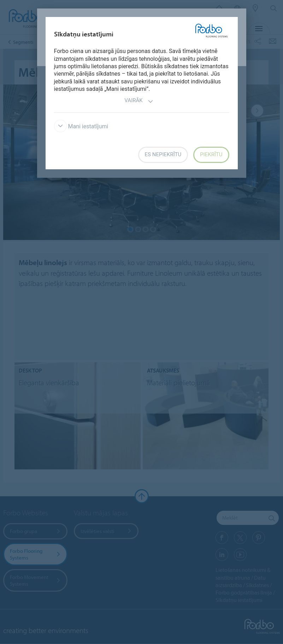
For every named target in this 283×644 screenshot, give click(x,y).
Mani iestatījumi (81, 126)
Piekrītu (211, 154)
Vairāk (139, 101)
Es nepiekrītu (163, 154)
